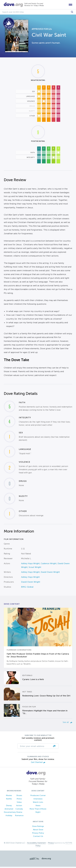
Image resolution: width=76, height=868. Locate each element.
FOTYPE (69, 844)
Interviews (38, 800)
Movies (9, 797)
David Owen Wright (50, 573)
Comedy (19, 810)
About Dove (38, 831)
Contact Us (38, 837)
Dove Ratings (38, 827)
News (38, 807)
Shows (19, 797)
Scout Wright (35, 568)
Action (19, 807)
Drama (19, 813)
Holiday (9, 817)
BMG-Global (27, 588)
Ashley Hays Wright (30, 565)
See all (67, 723)
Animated (9, 810)
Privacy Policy (38, 834)
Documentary (10, 813)
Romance (19, 817)
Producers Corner (38, 797)
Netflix (9, 800)
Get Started (38, 764)
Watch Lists (38, 803)
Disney (9, 807)
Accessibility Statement (37, 844)
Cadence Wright (49, 565)
